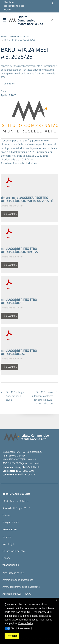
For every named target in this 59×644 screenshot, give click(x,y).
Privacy (6, 558)
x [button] (56, 600)
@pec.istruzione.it (31, 463)
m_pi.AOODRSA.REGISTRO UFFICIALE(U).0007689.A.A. (19, 250)
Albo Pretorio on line (13, 573)
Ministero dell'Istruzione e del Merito (14, 6)
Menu (4, 21)
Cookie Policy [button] (26, 623)
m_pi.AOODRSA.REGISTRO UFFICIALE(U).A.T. (19, 301)
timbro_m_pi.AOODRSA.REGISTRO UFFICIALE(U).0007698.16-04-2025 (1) (27, 199)
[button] (7, 628)
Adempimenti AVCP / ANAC (17, 594)
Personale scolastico (20, 36)
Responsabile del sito (14, 551)
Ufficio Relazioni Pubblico (15, 501)
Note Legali (8, 544)
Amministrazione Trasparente (18, 580)
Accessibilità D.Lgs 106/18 (16, 508)
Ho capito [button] (12, 636)
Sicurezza (7, 537)
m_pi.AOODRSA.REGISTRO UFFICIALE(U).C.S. (19, 352)
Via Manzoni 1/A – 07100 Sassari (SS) (22, 452)
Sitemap (7, 515)
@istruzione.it (29, 459)
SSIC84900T (15, 459)
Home (4, 36)
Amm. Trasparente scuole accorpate (21, 587)
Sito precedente (11, 522)
